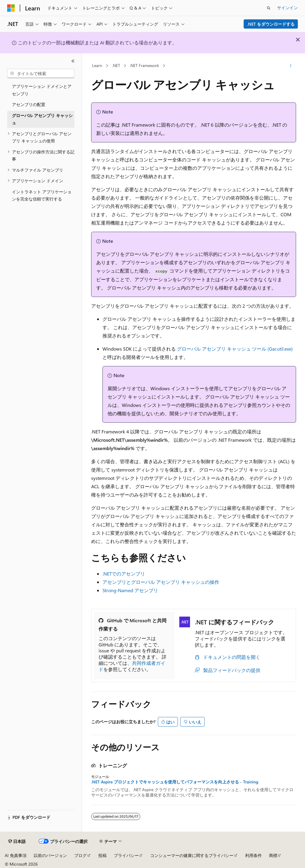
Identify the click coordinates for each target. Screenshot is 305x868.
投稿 (102, 855)
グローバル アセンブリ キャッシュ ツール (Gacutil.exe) (235, 349)
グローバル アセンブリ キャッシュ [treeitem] (42, 119)
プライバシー (126, 855)
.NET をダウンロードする (271, 24)
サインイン (287, 8)
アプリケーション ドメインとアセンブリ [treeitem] (42, 90)
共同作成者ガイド (132, 666)
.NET (116, 65)
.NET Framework (144, 65)
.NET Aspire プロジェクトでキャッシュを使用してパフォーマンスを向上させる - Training (175, 782)
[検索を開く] (269, 8)
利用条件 (253, 855)
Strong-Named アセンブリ (130, 590)
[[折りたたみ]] (73, 61)
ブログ (80, 855)
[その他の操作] (291, 66)
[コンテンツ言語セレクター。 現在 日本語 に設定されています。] (17, 841)
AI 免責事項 (16, 855)
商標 (273, 855)
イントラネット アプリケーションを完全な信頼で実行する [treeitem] (42, 195)
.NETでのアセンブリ (124, 574)
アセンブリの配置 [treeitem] (29, 104)
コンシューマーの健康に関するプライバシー (192, 855)
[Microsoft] (11, 8)
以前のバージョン (50, 855)
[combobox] (41, 74)
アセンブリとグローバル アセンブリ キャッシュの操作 (161, 582)
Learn (97, 65)
